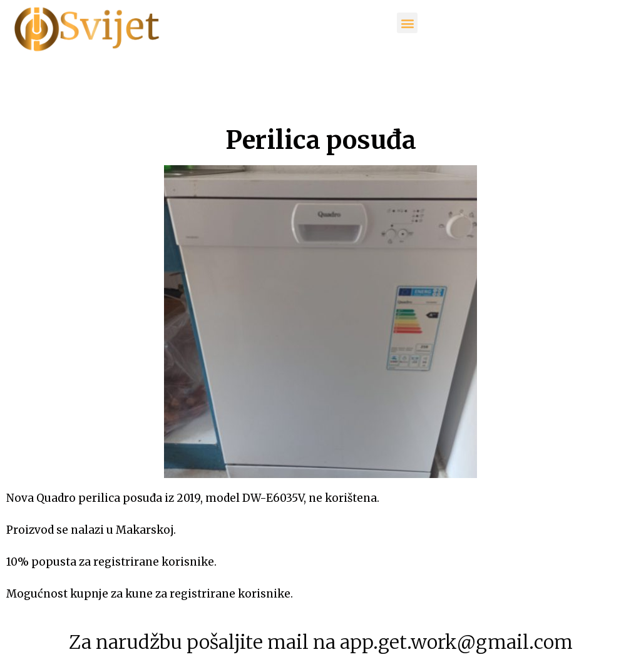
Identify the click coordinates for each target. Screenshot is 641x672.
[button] (407, 23)
